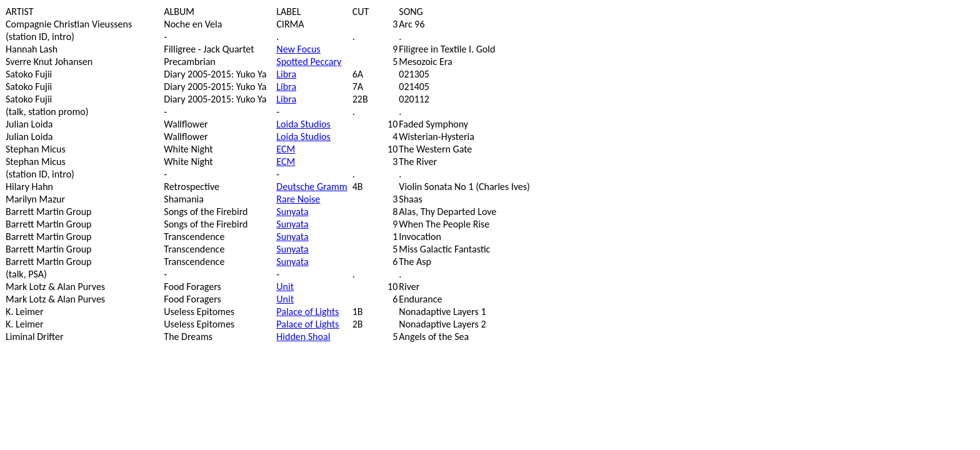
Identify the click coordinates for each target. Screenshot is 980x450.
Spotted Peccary (309, 62)
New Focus (298, 49)
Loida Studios (303, 124)
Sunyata (292, 212)
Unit (285, 287)
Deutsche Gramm (312, 187)
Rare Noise (298, 199)
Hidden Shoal (303, 337)
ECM (286, 149)
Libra (286, 74)
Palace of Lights (307, 312)
